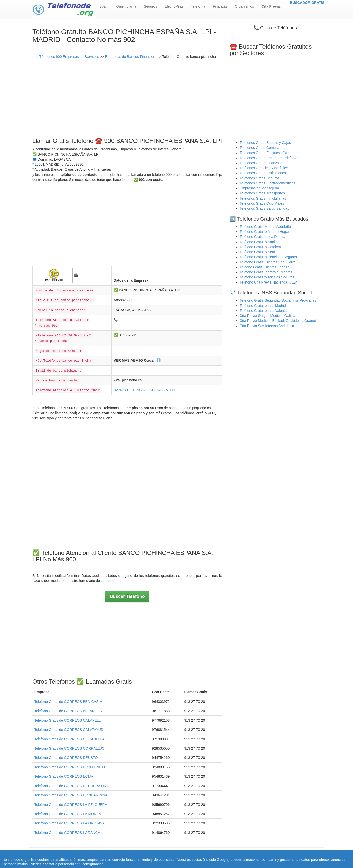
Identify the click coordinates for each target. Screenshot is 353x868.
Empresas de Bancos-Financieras (132, 57)
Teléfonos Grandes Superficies (264, 168)
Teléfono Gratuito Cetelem (260, 247)
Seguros (150, 6)
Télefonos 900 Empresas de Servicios (69, 57)
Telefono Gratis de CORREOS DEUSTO (66, 758)
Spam (104, 6)
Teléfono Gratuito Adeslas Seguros (267, 277)
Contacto (252, 855)
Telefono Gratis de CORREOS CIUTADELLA (70, 739)
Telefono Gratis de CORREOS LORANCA (67, 833)
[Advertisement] (127, 97)
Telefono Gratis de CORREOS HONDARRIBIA (71, 795)
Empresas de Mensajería (259, 188)
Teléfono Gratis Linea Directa (263, 237)
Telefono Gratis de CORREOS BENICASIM (68, 702)
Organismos (244, 6)
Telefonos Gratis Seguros (260, 178)
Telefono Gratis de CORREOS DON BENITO (70, 767)
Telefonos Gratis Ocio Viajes (262, 203)
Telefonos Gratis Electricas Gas (264, 153)
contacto (108, 581)
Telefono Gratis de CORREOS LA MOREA (68, 814)
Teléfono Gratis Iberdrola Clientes (266, 272)
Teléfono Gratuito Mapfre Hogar (264, 232)
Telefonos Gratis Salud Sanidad (264, 208)
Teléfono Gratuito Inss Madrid (263, 306)
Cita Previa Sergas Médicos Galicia (267, 316)
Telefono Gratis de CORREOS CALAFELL (68, 720)
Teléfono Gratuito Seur (257, 252)
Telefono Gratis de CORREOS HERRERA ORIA (72, 786)
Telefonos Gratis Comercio (261, 148)
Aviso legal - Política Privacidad (184, 855)
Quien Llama (126, 6)
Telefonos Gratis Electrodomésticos (267, 183)
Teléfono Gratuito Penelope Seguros (268, 257)
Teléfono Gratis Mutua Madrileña (265, 227)
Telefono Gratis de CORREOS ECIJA (64, 776)
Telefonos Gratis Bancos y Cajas (265, 143)
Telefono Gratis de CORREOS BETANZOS (68, 711)
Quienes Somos (145, 855)
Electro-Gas (174, 6)
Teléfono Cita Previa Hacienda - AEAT (270, 282)
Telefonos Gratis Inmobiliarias (263, 198)
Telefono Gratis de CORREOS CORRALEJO (70, 748)
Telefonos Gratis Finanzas (260, 163)
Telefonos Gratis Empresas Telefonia (269, 158)
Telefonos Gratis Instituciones (263, 173)
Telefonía (198, 6)
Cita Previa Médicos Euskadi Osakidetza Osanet (278, 321)
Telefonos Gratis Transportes (262, 193)
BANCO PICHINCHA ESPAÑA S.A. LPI (144, 390)
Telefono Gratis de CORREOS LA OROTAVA (70, 823)
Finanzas (220, 6)
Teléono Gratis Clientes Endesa (264, 267)
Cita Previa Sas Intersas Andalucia (267, 326)
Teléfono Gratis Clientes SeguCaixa (268, 262)
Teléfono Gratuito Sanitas (260, 242)
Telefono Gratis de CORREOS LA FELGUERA (71, 805)
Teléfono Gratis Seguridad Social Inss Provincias (278, 300)
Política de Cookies (227, 855)
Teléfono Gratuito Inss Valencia (264, 311)
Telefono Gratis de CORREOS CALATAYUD (69, 730)
